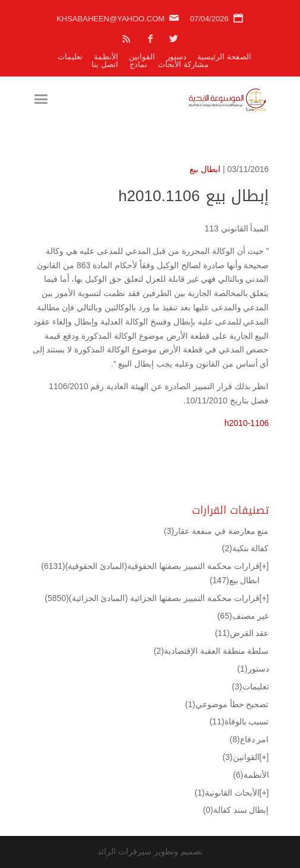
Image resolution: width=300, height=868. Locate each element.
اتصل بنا (105, 64)
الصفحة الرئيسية (224, 57)
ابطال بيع (205, 169)
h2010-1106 (247, 423)
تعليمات (70, 57)
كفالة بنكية (245, 548)
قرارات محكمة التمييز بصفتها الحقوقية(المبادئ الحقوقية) (150, 566)
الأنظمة (106, 57)
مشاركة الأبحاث (183, 64)
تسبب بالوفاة (239, 721)
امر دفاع (249, 739)
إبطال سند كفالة (236, 810)
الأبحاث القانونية (227, 793)
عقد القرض (242, 633)
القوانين (142, 57)
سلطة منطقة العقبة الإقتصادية (211, 651)
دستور (176, 57)
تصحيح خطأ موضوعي (227, 704)
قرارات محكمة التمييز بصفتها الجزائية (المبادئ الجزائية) (152, 598)
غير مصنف (243, 616)
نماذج (138, 64)
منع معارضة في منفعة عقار (217, 531)
